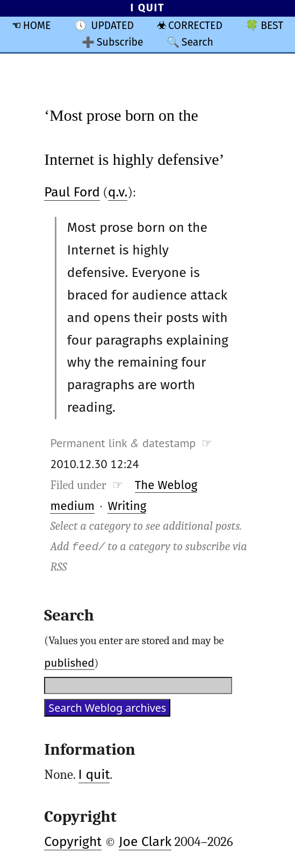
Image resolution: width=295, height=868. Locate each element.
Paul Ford (72, 192)
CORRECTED (195, 25)
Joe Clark (145, 842)
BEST (272, 25)
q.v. (118, 192)
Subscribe (120, 42)
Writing (127, 506)
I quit (94, 775)
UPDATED (113, 25)
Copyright (73, 842)
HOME (37, 25)
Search (197, 42)
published (69, 663)
